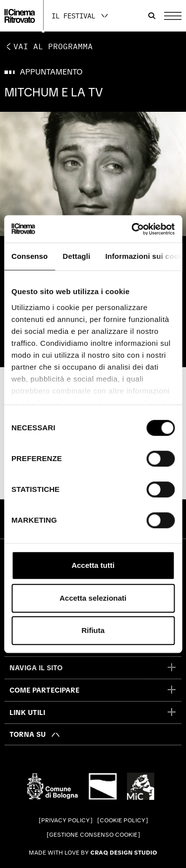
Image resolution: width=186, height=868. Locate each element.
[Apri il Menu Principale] (173, 16)
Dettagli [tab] (76, 256)
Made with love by (93, 853)
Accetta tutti (93, 565)
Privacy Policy (65, 820)
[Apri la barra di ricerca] (152, 16)
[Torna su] (35, 734)
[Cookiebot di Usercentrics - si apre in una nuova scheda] (132, 229)
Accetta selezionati (93, 598)
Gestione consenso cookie (93, 835)
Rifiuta (93, 630)
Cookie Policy (123, 820)
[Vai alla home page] (20, 16)
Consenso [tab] (30, 256)
